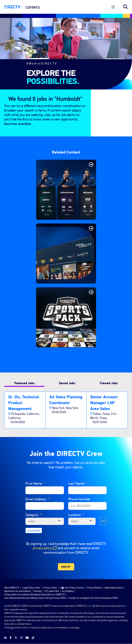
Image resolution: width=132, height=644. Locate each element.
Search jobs (125, 7)
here (12, 627)
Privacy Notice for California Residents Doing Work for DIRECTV (35, 594)
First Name (35, 483)
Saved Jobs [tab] (67, 383)
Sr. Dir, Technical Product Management (24, 403)
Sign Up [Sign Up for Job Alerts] (66, 567)
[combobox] (82, 521)
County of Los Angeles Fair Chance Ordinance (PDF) (93, 598)
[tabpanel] (66, 410)
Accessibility (68, 591)
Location (76, 515)
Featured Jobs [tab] (24, 383)
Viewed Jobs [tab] (109, 383)
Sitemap (38, 591)
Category (34, 515)
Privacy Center (50, 588)
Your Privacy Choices (74, 588)
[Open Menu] (113, 7)
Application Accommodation (18, 591)
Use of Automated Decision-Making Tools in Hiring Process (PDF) (35, 598)
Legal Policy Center (31, 588)
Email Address (38, 499)
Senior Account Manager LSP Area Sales (104, 403)
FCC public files (52, 591)
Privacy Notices (94, 588)
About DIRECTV (12, 588)
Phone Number (79, 499)
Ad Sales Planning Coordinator (66, 400)
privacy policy (45, 548)
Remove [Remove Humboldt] (28, 531)
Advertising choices (114, 588)
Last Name (78, 483)
